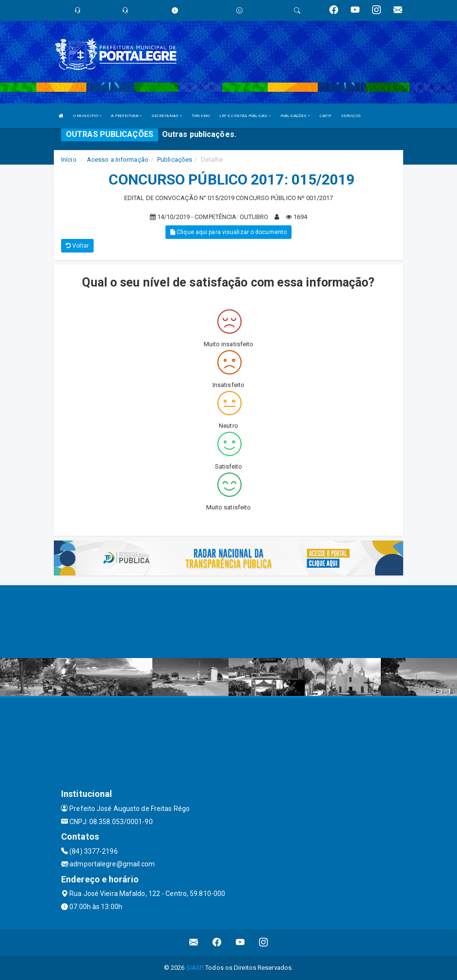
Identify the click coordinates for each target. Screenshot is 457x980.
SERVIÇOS (351, 116)
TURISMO (201, 116)
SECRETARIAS (167, 116)
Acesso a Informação (118, 160)
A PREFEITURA (126, 116)
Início (69, 160)
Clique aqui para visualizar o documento (228, 232)
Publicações (175, 160)
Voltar (77, 246)
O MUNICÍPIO (87, 116)
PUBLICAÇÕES (295, 116)
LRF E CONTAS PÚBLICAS (245, 116)
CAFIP (326, 116)
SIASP (195, 968)
